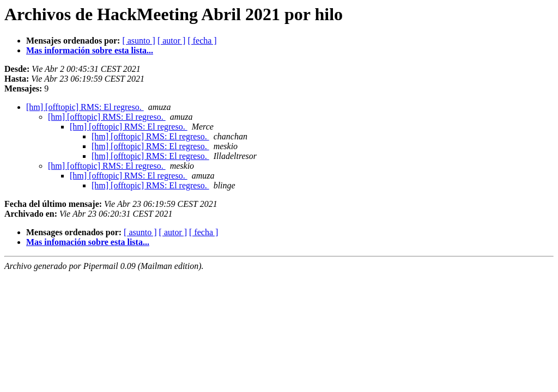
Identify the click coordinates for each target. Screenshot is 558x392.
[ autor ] (172, 41)
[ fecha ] (202, 41)
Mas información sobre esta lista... (90, 50)
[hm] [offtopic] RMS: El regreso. (85, 107)
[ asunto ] (138, 41)
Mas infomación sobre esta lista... (88, 242)
